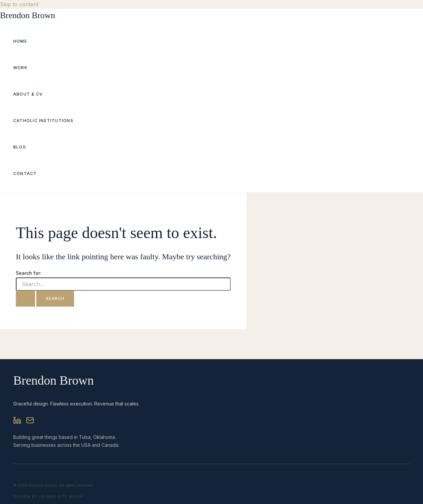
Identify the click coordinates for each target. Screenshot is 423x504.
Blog (20, 147)
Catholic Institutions (43, 121)
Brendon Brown (28, 15)
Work (20, 68)
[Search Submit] (25, 299)
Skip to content (19, 4)
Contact (25, 173)
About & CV (28, 94)
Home (20, 41)
